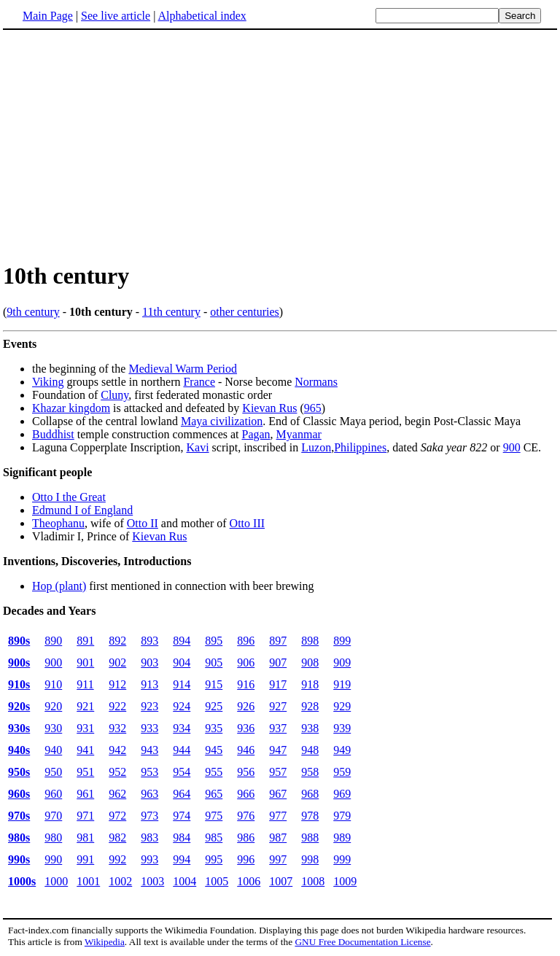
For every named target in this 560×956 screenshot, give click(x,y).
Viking (48, 382)
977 (278, 816)
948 (310, 750)
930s (19, 728)
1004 (184, 881)
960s (19, 794)
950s (19, 772)
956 (246, 772)
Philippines (360, 447)
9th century (33, 312)
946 (246, 750)
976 (246, 816)
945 (214, 750)
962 (117, 794)
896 (246, 641)
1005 (217, 881)
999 (342, 859)
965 (313, 408)
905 (214, 662)
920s (19, 706)
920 (53, 706)
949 (342, 750)
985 (214, 838)
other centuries (245, 312)
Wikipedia (105, 942)
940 (53, 750)
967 (278, 794)
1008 (313, 881)
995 (214, 859)
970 (53, 816)
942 (117, 750)
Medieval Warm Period (183, 369)
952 (117, 772)
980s (19, 838)
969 (342, 794)
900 (512, 447)
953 (149, 772)
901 (85, 662)
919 (342, 684)
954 (182, 772)
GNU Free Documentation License (362, 942)
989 (342, 838)
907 (278, 662)
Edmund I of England (82, 510)
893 (149, 641)
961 (85, 794)
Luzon (316, 447)
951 (85, 772)
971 (85, 816)
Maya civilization (222, 421)
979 (342, 816)
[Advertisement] (125, 145)
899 (342, 641)
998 (310, 859)
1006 (249, 881)
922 (117, 706)
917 (278, 684)
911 (85, 684)
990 (53, 859)
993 (149, 859)
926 (246, 706)
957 (278, 772)
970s (19, 816)
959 (342, 772)
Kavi (198, 447)
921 (85, 706)
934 (182, 728)
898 (310, 641)
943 (149, 750)
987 (278, 838)
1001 (88, 881)
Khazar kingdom (71, 408)
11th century (171, 312)
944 (182, 750)
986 (246, 838)
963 (149, 794)
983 (149, 838)
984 (182, 838)
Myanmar (299, 434)
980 (53, 838)
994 (182, 859)
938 (310, 728)
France (199, 382)
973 (149, 816)
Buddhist (53, 434)
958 (310, 772)
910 (53, 684)
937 (278, 728)
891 (85, 641)
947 (278, 750)
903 (149, 662)
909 (342, 662)
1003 (152, 881)
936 (246, 728)
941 (85, 750)
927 (278, 706)
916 (246, 684)
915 (214, 684)
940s (19, 750)
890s (19, 641)
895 (214, 641)
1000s (22, 881)
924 (182, 706)
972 (117, 816)
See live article (116, 16)
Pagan (256, 434)
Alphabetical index (202, 16)
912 (117, 684)
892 (117, 641)
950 (53, 772)
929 (342, 706)
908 (310, 662)
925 (214, 706)
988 (310, 838)
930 (53, 728)
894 (182, 641)
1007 (281, 881)
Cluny (114, 395)
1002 (120, 881)
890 (53, 641)
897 (278, 641)
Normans (316, 382)
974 (182, 816)
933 (149, 728)
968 (310, 794)
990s (19, 859)
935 (214, 728)
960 (53, 794)
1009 (345, 881)
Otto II (143, 523)
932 (117, 728)
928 (310, 706)
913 (149, 684)
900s (19, 662)
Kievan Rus (269, 408)
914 (182, 684)
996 (246, 859)
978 (310, 816)
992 (117, 859)
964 (182, 794)
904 (182, 662)
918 (310, 684)
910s (19, 684)
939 (342, 728)
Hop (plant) (59, 586)
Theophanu (58, 523)
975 (214, 816)
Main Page (48, 16)
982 (117, 838)
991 (85, 859)
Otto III (247, 523)
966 (246, 794)
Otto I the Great (69, 497)
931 (85, 728)
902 (117, 662)
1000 (56, 881)
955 (214, 772)
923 (149, 706)
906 (246, 662)
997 (278, 859)
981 (85, 838)
